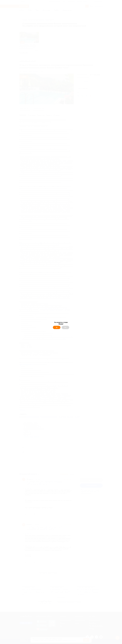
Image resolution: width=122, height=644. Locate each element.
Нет (65, 327)
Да (57, 327)
